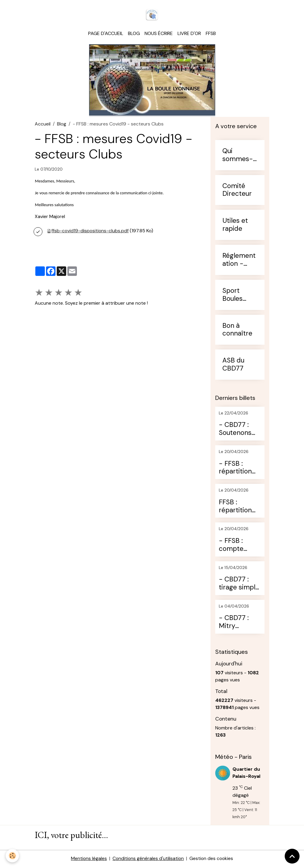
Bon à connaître (237, 331)
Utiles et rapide (235, 226)
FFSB (211, 34)
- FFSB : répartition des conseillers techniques (236, 469)
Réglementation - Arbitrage (239, 261)
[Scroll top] (292, 856)
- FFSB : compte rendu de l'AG (239, 546)
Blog (134, 34)
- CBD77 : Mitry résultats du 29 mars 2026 (237, 623)
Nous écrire (159, 34)
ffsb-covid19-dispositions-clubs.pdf (90, 232)
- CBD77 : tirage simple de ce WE (239, 584)
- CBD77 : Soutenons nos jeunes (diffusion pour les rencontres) (237, 430)
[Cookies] (13, 856)
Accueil (43, 125)
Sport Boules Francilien (237, 296)
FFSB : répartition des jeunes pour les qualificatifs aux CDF (236, 507)
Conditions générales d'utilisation (148, 860)
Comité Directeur (237, 191)
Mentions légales (88, 860)
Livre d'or (189, 34)
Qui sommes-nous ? (238, 156)
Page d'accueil (106, 34)
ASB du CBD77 (233, 365)
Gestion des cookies (212, 860)
